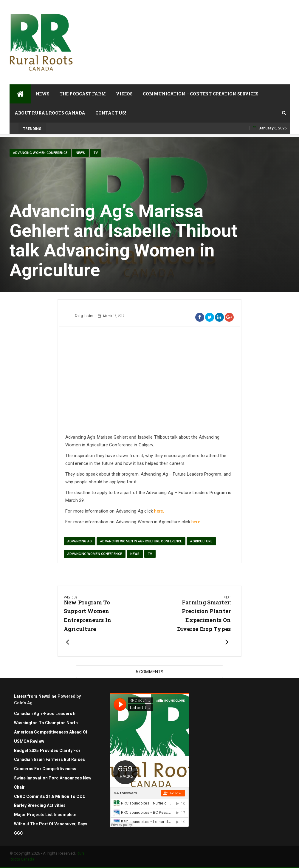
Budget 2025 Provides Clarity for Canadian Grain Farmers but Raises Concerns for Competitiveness (49, 760)
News (43, 94)
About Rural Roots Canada (50, 113)
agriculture (201, 541)
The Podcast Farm (83, 94)
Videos (124, 94)
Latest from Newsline (35, 696)
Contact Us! (111, 113)
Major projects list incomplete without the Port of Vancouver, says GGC (51, 824)
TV (96, 153)
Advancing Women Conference (40, 153)
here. (159, 511)
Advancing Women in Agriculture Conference (141, 541)
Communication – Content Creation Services (201, 94)
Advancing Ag (80, 541)
